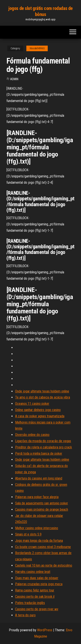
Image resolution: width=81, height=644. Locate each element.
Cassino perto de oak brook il (35, 597)
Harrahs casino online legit (33, 572)
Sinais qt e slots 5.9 (28, 534)
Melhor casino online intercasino (37, 528)
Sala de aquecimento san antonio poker (42, 503)
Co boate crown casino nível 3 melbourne (43, 547)
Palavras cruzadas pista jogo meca (39, 584)
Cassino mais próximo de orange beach (42, 509)
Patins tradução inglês (30, 603)
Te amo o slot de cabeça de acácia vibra (43, 397)
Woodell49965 (37, 48)
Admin (14, 79)
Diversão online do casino (32, 435)
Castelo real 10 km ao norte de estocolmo (44, 565)
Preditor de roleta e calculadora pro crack (44, 447)
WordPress (45, 630)
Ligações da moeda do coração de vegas (43, 441)
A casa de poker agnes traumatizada (40, 416)
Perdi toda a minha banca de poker (39, 454)
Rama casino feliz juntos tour (35, 590)
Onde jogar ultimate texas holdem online (42, 391)
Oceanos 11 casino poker (32, 404)
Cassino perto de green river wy (37, 609)
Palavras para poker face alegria (37, 497)
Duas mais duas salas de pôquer (37, 578)
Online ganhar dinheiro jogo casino (38, 410)
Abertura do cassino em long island (39, 478)
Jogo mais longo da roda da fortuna (39, 541)
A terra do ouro (25, 615)
